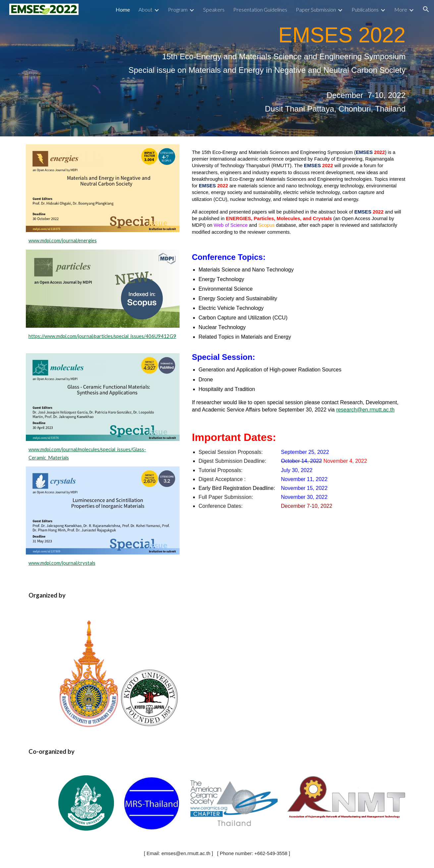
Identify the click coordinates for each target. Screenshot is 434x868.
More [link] (401, 9)
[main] (217, 68)
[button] (426, 9)
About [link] (145, 9)
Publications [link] (365, 9)
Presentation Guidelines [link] (260, 9)
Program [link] (178, 9)
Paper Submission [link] (316, 9)
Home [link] (123, 9)
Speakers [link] (214, 9)
